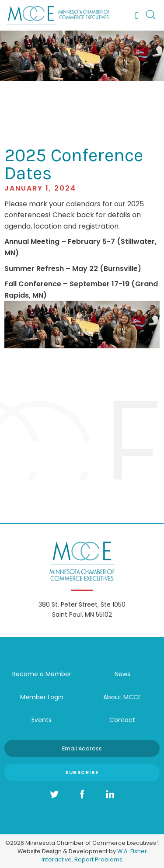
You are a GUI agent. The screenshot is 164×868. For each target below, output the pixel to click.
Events (42, 720)
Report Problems (98, 859)
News (122, 674)
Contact (122, 720)
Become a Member (42, 674)
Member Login (42, 697)
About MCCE (122, 697)
